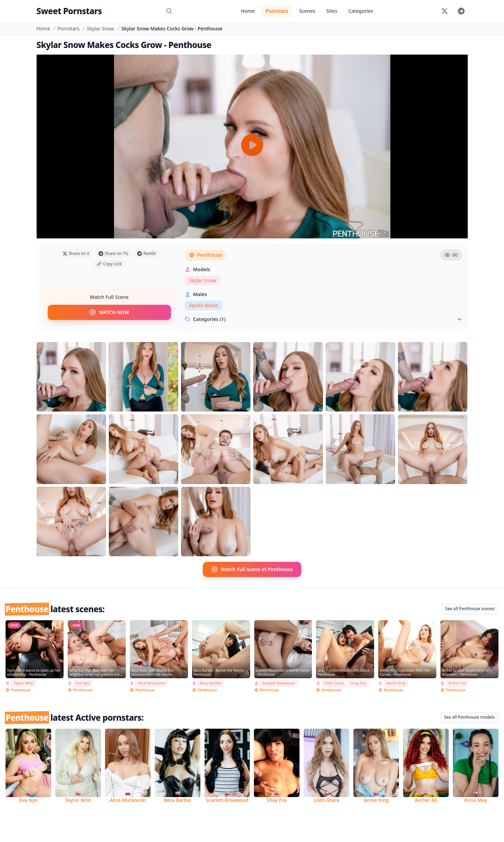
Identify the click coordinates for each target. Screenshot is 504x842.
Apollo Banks (204, 305)
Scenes (307, 11)
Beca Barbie (211, 683)
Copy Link (109, 264)
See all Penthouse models (469, 717)
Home (248, 11)
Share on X (76, 253)
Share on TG (113, 253)
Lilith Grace (334, 683)
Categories (361, 11)
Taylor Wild (23, 683)
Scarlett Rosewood (279, 683)
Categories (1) (324, 319)
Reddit (146, 253)
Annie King (396, 683)
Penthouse (206, 255)
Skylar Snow (100, 29)
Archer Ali (457, 683)
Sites (332, 11)
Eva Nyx (83, 683)
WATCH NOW (109, 312)
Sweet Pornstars (69, 11)
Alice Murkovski (152, 683)
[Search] (169, 11)
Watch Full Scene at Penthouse (252, 569)
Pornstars (277, 11)
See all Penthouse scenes (470, 609)
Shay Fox (358, 683)
